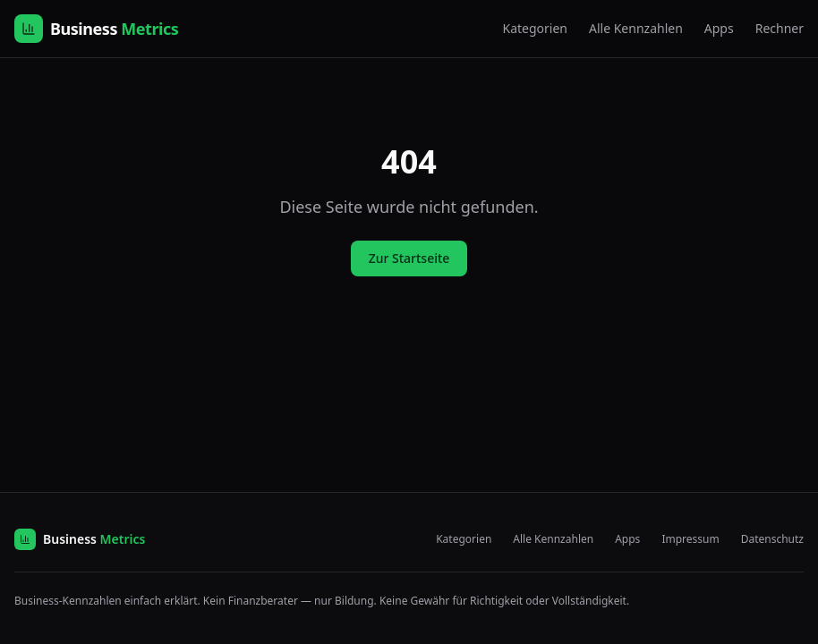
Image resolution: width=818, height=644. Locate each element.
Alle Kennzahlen (636, 28)
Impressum (690, 539)
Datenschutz (772, 539)
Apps (719, 28)
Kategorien (535, 28)
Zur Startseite (409, 258)
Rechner (780, 28)
